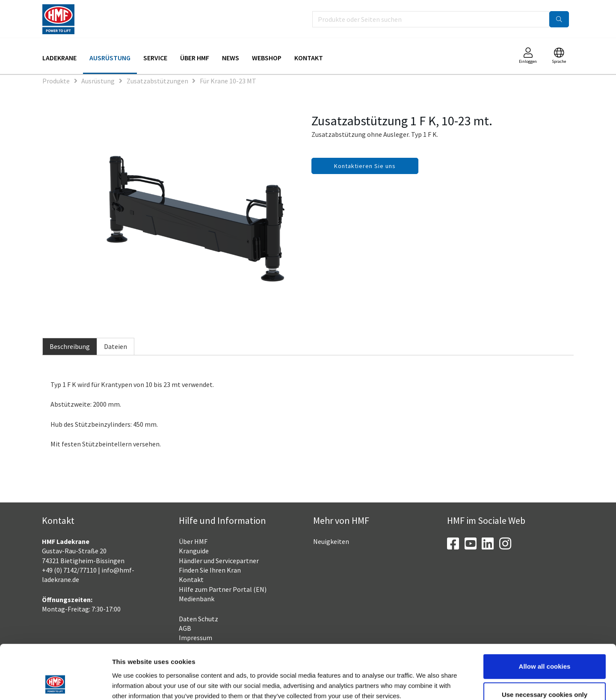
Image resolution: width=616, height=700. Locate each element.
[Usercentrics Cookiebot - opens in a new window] (55, 683)
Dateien (115, 346)
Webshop (267, 58)
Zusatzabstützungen (157, 81)
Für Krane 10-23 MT (228, 81)
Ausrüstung (110, 58)
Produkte (56, 81)
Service (155, 58)
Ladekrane (59, 58)
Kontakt (309, 58)
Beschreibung (70, 346)
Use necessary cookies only (545, 644)
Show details (447, 683)
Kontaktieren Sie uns (365, 166)
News (231, 58)
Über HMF (195, 58)
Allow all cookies (545, 616)
